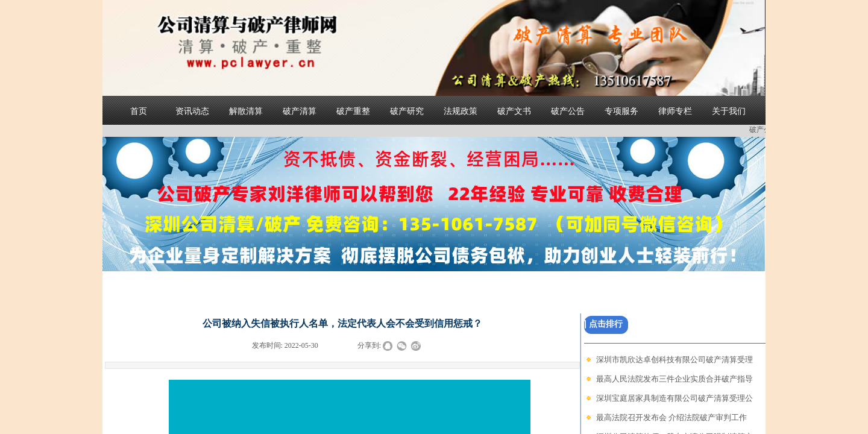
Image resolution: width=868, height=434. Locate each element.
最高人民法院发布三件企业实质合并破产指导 (675, 379)
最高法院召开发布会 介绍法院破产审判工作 (671, 417)
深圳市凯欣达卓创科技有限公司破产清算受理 (675, 360)
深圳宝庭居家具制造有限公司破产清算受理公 (675, 398)
